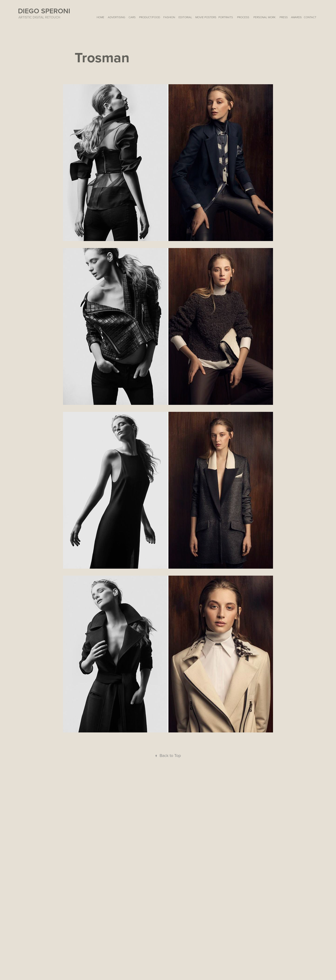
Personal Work (264, 17)
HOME (100, 17)
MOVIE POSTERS (206, 17)
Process (243, 17)
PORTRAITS (226, 17)
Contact (310, 17)
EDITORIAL (185, 17)
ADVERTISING (117, 17)
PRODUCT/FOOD (150, 17)
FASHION (169, 17)
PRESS (284, 17)
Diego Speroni (44, 11)
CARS (132, 17)
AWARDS (296, 17)
